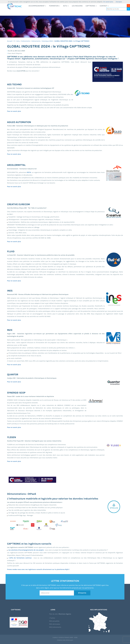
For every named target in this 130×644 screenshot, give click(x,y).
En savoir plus (108, 2)
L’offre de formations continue (20, 558)
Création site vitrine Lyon (65, 640)
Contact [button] (104, 6)
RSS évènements (55, 627)
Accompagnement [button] (37, 6)
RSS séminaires (55, 624)
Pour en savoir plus (14, 111)
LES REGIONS (77, 6)
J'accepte (119, 2)
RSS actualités (54, 621)
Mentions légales (65, 614)
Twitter (52, 618)
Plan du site (53, 614)
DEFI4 (29, 172)
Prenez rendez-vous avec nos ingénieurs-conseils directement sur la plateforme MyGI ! (38, 569)
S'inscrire (82, 593)
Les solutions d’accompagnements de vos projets (26, 550)
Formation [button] (55, 6)
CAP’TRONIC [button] (91, 6)
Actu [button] (66, 6)
